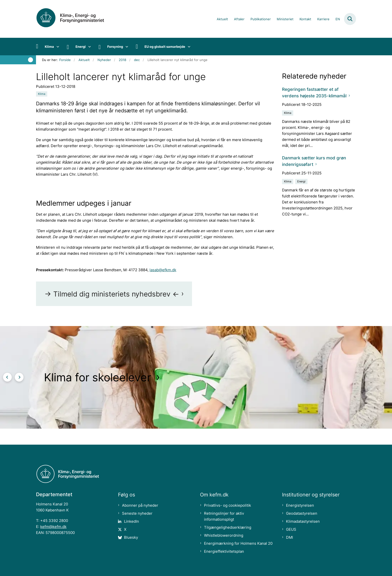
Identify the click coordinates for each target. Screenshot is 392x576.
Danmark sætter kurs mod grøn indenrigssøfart (314, 161)
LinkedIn (131, 521)
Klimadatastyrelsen (303, 521)
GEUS (291, 529)
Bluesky (131, 537)
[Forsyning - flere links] (126, 47)
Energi (81, 47)
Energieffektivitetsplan (224, 551)
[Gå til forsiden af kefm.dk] (76, 19)
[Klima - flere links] (57, 47)
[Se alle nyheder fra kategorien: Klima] (42, 94)
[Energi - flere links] (88, 47)
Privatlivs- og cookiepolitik (227, 505)
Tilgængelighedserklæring (228, 527)
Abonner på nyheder (140, 505)
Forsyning (115, 47)
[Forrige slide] (7, 377)
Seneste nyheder (137, 513)
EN (338, 19)
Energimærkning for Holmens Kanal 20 (238, 543)
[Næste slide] (19, 377)
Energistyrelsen (300, 505)
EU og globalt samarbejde (165, 47)
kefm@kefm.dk (53, 527)
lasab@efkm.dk (163, 270)
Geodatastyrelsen (302, 513)
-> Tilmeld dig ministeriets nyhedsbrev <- (112, 294)
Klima (49, 47)
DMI (289, 537)
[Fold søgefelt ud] (350, 19)
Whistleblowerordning (224, 535)
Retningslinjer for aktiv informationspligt (224, 516)
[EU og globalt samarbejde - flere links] (188, 47)
